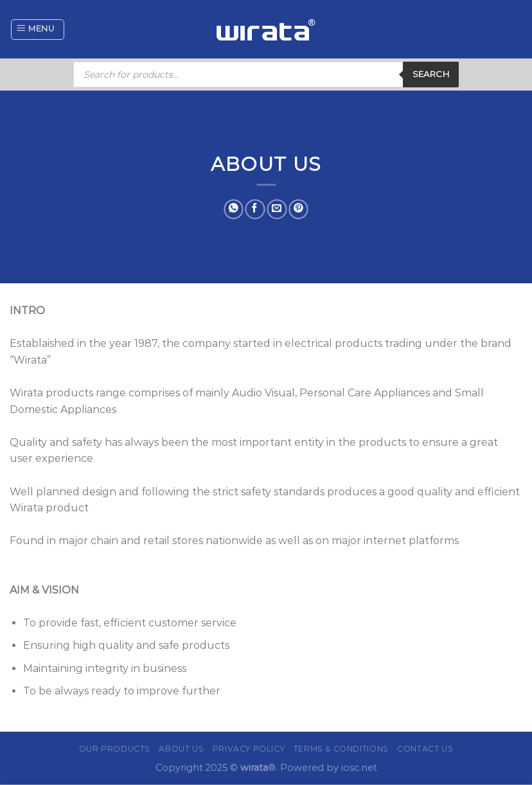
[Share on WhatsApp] (234, 209)
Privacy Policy (249, 749)
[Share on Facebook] (255, 209)
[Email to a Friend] (277, 209)
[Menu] (38, 30)
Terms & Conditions (341, 749)
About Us (181, 749)
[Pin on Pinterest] (298, 209)
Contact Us (425, 749)
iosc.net (359, 768)
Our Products (115, 749)
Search (431, 74)
